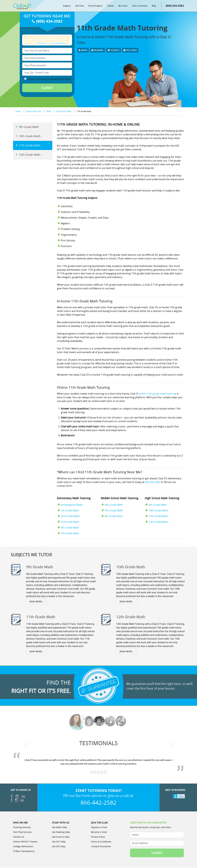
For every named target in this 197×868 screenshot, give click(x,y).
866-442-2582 (98, 803)
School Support (95, 6)
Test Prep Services (22, 832)
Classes (110, 6)
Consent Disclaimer (101, 847)
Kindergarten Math (72, 505)
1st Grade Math (70, 511)
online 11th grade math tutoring (158, 394)
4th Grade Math (70, 528)
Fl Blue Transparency (24, 852)
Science (114, 51)
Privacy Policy (42, 44)
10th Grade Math (158, 511)
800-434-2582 (153, 483)
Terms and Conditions (58, 44)
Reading (97, 51)
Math (83, 51)
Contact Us (19, 837)
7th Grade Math (114, 511)
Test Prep (79, 6)
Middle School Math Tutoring (120, 499)
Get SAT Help (59, 847)
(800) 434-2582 (175, 6)
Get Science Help (61, 837)
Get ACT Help (59, 842)
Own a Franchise (140, 6)
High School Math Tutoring (162, 499)
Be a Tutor (123, 6)
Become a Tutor (99, 832)
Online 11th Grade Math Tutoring (83, 388)
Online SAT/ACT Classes (25, 842)
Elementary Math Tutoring (74, 499)
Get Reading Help (61, 832)
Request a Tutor (99, 828)
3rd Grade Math (70, 522)
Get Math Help (59, 828)
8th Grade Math (114, 517)
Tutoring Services (22, 828)
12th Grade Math (158, 522)
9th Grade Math (158, 505)
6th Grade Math (114, 505)
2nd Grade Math (70, 517)
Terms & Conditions (101, 842)
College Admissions (23, 847)
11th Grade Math (158, 517)
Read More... (37, 602)
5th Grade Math (70, 534)
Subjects (67, 6)
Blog (154, 6)
